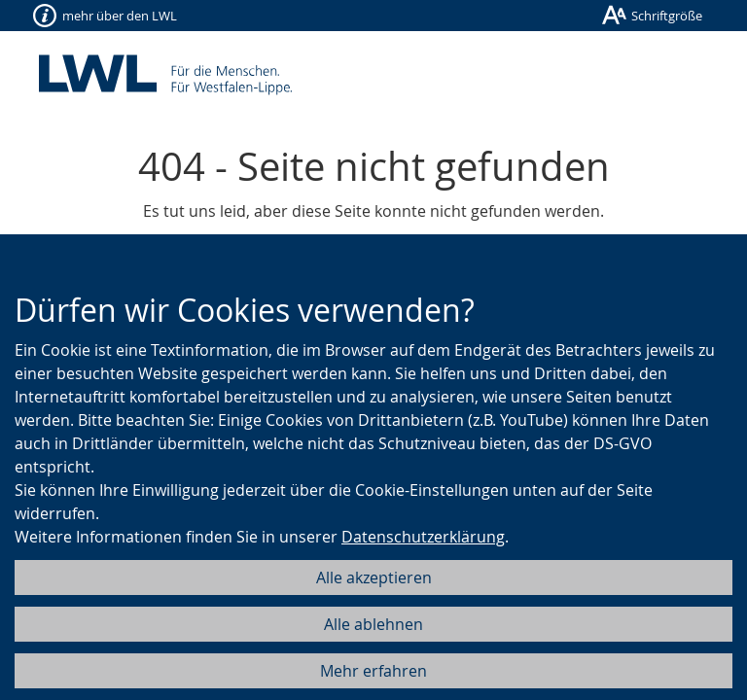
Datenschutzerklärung (423, 537)
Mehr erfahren (373, 671)
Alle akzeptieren (374, 577)
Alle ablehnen (373, 624)
